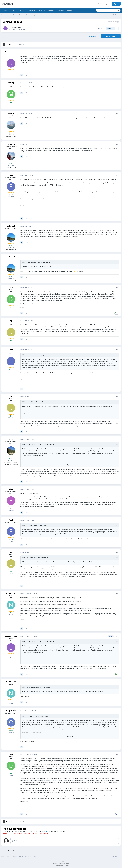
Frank (11, 175)
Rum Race (51, 10)
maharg (11, 83)
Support (70, 10)
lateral (45, 262)
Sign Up (116, 4)
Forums (5, 10)
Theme (61, 861)
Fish (11, 489)
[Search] (106, 10)
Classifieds (42, 10)
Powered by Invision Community (61, 865)
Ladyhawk (11, 226)
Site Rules (61, 10)
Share (100, 28)
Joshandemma (16, 27)
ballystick (11, 144)
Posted (26, 52)
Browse (22, 10)
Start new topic (93, 36)
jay (11, 321)
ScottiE (11, 114)
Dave (11, 288)
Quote (26, 75)
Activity (14, 10)
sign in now (45, 831)
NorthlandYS (11, 594)
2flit (11, 439)
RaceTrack (32, 10)
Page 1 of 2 (23, 45)
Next (11, 45)
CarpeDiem (11, 711)
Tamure (44, 687)
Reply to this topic (111, 36)
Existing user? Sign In (103, 4)
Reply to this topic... (19, 841)
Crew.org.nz (7, 4)
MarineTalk (22, 29)
